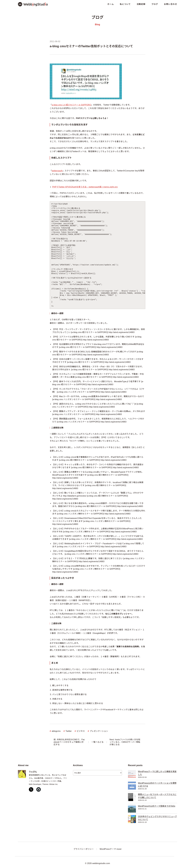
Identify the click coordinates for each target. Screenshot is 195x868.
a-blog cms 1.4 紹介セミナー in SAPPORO (71, 105)
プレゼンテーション (99, 731)
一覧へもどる (97, 742)
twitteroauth (57, 171)
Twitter (69, 731)
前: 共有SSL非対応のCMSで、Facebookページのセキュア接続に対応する (69, 742)
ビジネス (81, 731)
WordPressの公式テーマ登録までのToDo (157, 806)
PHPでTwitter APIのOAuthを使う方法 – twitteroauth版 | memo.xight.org (85, 187)
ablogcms (56, 731)
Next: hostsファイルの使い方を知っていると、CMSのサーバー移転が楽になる (125, 742)
